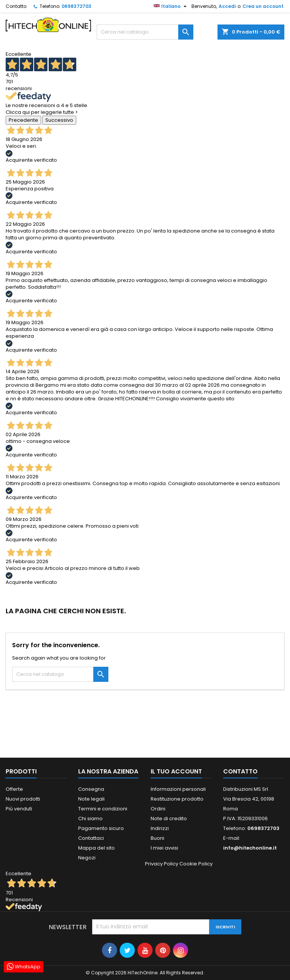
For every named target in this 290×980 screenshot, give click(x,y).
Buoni (157, 838)
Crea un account (263, 6)
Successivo (59, 120)
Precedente (23, 120)
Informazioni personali (178, 789)
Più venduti (19, 809)
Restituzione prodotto (177, 799)
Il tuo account (176, 771)
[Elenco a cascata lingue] (171, 6)
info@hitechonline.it (250, 848)
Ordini (158, 809)
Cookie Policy (196, 864)
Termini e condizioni (103, 809)
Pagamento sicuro (101, 828)
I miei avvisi (164, 848)
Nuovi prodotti (23, 799)
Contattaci (91, 838)
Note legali (91, 799)
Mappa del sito (96, 848)
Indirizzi (160, 828)
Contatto (16, 6)
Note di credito (169, 818)
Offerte (14, 789)
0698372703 (76, 6)
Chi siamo (90, 818)
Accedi (227, 6)
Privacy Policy (162, 864)
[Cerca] (145, 32)
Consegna (91, 789)
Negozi (87, 858)
